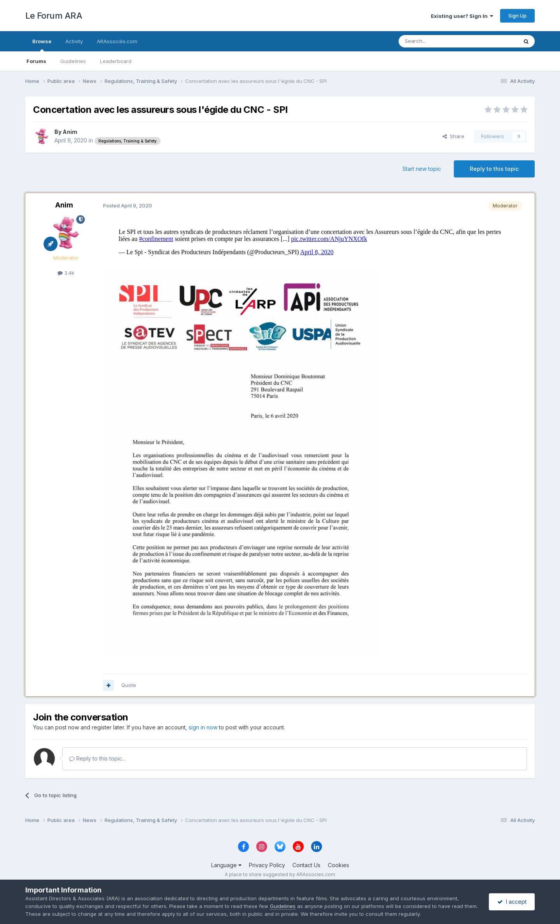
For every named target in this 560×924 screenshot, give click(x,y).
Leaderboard (116, 61)
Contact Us (306, 865)
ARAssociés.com (117, 41)
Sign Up (517, 16)
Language (226, 865)
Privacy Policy (267, 865)
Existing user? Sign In (462, 16)
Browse (42, 45)
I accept (512, 902)
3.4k (66, 273)
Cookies (339, 865)
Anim (70, 132)
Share (453, 136)
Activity (74, 41)
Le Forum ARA (54, 16)
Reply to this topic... (97, 758)
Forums (36, 61)
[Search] (438, 41)
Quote (129, 685)
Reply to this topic (494, 169)
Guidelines (73, 61)
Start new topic (422, 169)
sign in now (203, 727)
